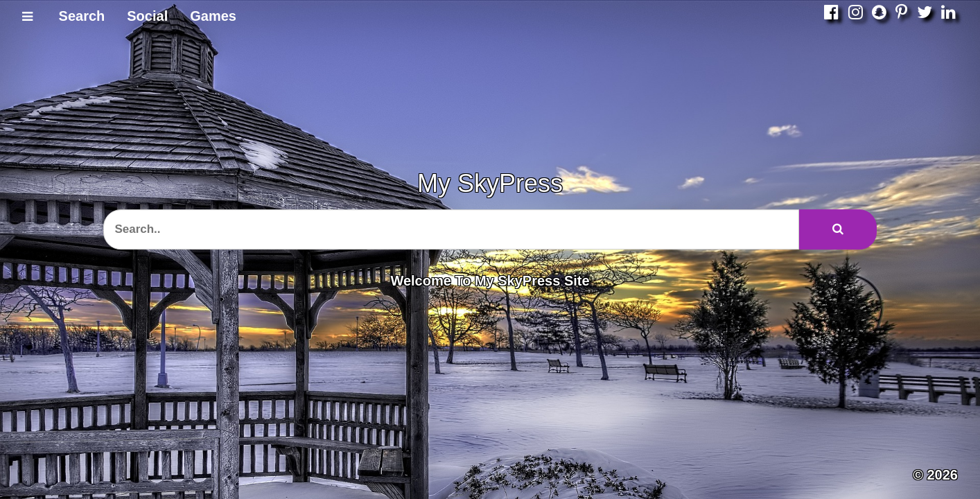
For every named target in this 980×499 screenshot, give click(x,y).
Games (213, 16)
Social (147, 16)
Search (82, 16)
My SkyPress (490, 183)
